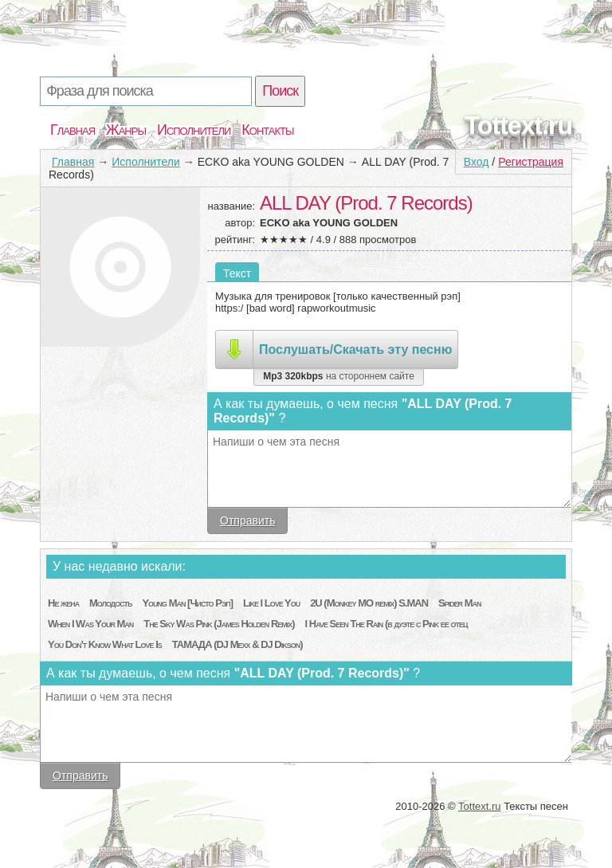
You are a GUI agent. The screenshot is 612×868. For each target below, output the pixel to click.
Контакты (267, 130)
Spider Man (460, 603)
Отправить (247, 520)
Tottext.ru (518, 125)
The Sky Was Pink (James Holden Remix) (219, 624)
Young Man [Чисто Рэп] (187, 603)
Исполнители (194, 130)
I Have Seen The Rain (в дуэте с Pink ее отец (386, 624)
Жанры (126, 130)
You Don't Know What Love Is (105, 644)
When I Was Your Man (90, 624)
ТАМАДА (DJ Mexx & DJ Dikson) (237, 644)
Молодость (110, 603)
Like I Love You (271, 603)
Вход (477, 162)
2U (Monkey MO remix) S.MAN (369, 603)
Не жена (63, 603)
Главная (73, 130)
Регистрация (531, 162)
